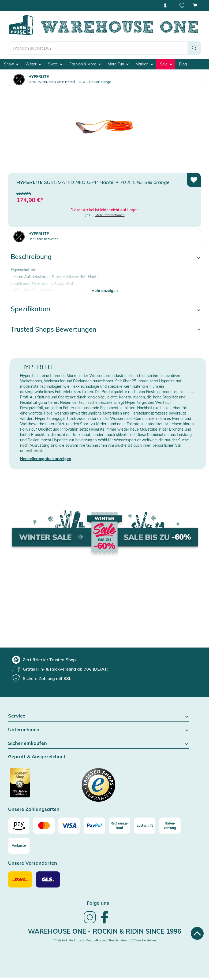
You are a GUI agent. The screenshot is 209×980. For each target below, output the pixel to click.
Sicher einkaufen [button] (98, 743)
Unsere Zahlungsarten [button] (34, 809)
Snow (11, 64)
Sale (166, 64)
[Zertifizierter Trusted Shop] (30, 786)
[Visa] (69, 826)
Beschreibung (31, 257)
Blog (183, 64)
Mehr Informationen (110, 215)
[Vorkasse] (19, 846)
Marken (144, 64)
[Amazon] (19, 826)
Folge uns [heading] (98, 903)
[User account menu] (167, 5)
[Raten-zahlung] (170, 826)
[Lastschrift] (145, 826)
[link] (90, 923)
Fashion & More (85, 64)
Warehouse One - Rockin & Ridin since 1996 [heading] (104, 931)
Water (33, 64)
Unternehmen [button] (98, 730)
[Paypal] (94, 826)
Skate (55, 64)
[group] (44, 660)
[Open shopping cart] (195, 5)
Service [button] (98, 716)
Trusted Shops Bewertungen (53, 329)
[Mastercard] (44, 826)
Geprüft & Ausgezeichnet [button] (37, 757)
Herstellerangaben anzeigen (46, 459)
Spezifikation (30, 309)
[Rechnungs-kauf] (120, 826)
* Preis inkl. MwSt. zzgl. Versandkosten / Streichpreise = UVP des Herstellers (104, 940)
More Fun (118, 64)
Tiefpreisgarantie (104, 5)
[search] (98, 48)
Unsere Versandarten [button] (33, 863)
